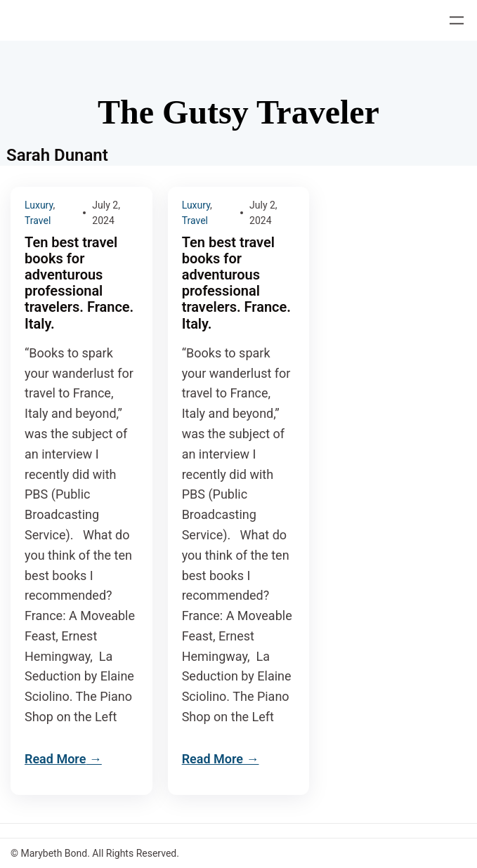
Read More (55, 759)
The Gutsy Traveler (238, 112)
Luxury (39, 205)
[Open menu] (457, 20)
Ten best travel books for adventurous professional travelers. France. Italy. (79, 283)
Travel (38, 221)
